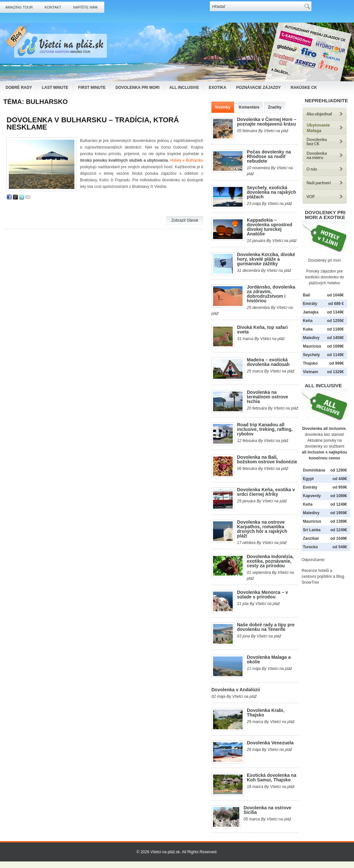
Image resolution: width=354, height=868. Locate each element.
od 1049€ (339, 538)
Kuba (308, 329)
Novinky (223, 107)
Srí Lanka (312, 530)
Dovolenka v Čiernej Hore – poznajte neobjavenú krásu (267, 122)
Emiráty (310, 304)
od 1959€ (339, 513)
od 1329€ (335, 372)
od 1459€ (335, 338)
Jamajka (311, 312)
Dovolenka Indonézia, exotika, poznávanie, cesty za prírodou (270, 561)
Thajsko (310, 363)
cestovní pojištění (317, 576)
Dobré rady (19, 88)
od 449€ (340, 479)
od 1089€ (339, 496)
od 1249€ (339, 504)
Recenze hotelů (315, 571)
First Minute (92, 88)
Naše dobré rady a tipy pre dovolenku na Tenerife (266, 627)
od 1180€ (335, 329)
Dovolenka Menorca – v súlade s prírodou (263, 595)
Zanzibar (311, 538)
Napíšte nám (85, 7)
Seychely (311, 355)
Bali (306, 295)
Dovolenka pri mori (137, 88)
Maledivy (311, 338)
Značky (275, 107)
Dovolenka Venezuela (270, 743)
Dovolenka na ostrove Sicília (267, 810)
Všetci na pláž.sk (165, 852)
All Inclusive (184, 88)
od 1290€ (339, 470)
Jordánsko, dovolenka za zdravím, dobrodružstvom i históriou (271, 294)
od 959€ (340, 487)
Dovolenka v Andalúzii (236, 690)
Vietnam (310, 372)
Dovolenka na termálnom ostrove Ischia (267, 397)
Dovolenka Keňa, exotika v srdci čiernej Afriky (266, 492)
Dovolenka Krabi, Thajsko (265, 713)
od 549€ (340, 547)
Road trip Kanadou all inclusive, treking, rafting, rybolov (265, 429)
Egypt (308, 479)
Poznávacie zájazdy (258, 88)
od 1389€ (339, 521)
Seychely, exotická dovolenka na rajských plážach (271, 192)
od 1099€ (335, 346)
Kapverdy (312, 496)
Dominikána (314, 470)
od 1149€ (335, 355)
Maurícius (312, 346)
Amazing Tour (19, 7)
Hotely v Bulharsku (187, 160)
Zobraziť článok (185, 220)
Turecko (310, 547)
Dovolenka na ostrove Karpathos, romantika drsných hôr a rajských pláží (262, 529)
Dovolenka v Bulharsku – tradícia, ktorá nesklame (93, 123)
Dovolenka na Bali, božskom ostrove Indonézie (267, 459)
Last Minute (55, 88)
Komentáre (249, 107)
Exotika (217, 88)
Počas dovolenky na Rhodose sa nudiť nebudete (269, 156)
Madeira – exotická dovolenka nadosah (268, 362)
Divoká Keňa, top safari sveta (262, 330)
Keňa (308, 321)
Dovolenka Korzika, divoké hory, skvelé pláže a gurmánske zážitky (266, 259)
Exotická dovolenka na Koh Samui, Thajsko (272, 777)
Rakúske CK (304, 88)
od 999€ (336, 363)
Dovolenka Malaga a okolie (269, 659)
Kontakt (53, 7)
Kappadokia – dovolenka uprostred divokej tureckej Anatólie (269, 227)
